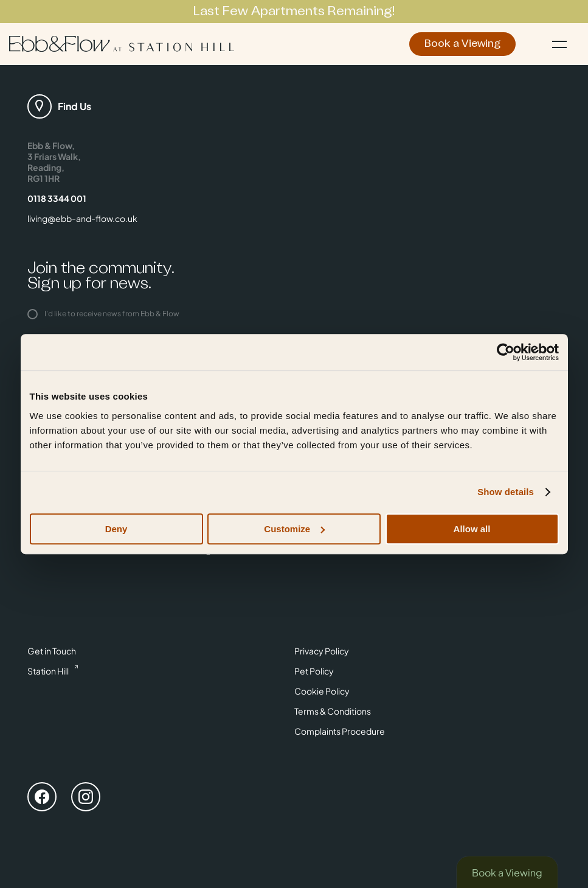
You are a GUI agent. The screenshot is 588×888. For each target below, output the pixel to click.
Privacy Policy (322, 651)
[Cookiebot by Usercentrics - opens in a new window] (506, 352)
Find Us (74, 106)
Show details (506, 492)
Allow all (472, 529)
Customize (294, 529)
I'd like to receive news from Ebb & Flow (103, 314)
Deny (116, 529)
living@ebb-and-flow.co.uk (82, 218)
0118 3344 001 (57, 198)
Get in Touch (52, 651)
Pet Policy (314, 671)
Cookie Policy (322, 691)
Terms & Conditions (333, 711)
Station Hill (48, 671)
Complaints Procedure (340, 731)
